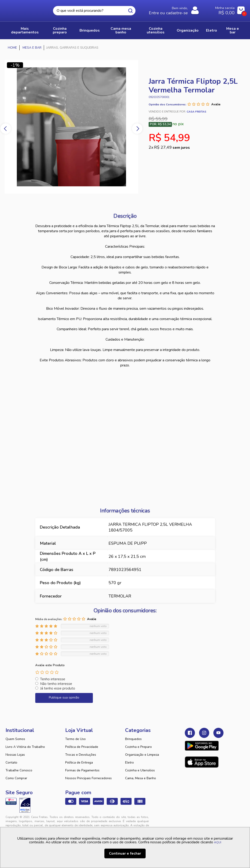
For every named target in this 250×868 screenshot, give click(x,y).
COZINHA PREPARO (60, 30)
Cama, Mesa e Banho (141, 778)
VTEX (210, 821)
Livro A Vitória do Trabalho (25, 747)
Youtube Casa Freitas (218, 733)
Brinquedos (133, 739)
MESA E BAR (233, 30)
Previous (6, 129)
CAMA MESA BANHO (121, 30)
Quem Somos (15, 739)
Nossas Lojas (15, 755)
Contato (11, 762)
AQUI (218, 842)
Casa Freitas (25, 9)
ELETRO (212, 30)
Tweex (191, 821)
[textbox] (94, 11)
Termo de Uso (75, 739)
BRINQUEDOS (90, 30)
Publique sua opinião (64, 697)
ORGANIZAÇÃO (188, 30)
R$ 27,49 (172, 147)
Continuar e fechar (125, 853)
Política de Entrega (79, 762)
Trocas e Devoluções (81, 755)
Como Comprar (16, 778)
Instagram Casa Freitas (204, 733)
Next (137, 129)
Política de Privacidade (82, 747)
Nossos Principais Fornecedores (88, 778)
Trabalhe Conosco (19, 770)
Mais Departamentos (25, 30)
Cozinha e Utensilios (140, 770)
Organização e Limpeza (142, 755)
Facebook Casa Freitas (190, 733)
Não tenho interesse (56, 684)
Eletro (129, 762)
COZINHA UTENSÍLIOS (156, 30)
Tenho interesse (53, 679)
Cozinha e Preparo (138, 747)
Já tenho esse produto (58, 688)
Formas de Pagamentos (82, 770)
